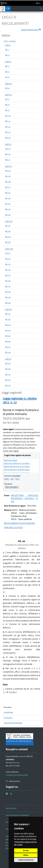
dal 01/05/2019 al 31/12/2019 (17, 466)
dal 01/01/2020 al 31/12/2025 (17, 463)
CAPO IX (8, 310)
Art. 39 (8, 297)
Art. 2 (7, 55)
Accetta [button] (26, 850)
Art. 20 (8, 182)
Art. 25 (8, 209)
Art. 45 (8, 336)
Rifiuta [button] (26, 855)
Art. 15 (8, 149)
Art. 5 (7, 77)
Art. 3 (7, 66)
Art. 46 (8, 341)
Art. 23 (8, 198)
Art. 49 (8, 363)
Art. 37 (8, 286)
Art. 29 (8, 237)
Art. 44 (8, 330)
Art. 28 (8, 231)
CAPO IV (8, 95)
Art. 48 (8, 352)
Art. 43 (8, 325)
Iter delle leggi (8, 712)
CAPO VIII (9, 249)
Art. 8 (7, 105)
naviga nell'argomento (31, 29)
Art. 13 (8, 132)
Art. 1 (7, 50)
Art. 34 (8, 270)
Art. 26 (8, 215)
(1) (4, 592)
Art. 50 (8, 369)
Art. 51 (8, 374)
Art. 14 (8, 138)
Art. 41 (8, 314)
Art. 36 (8, 281)
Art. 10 (8, 116)
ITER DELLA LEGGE (13, 528)
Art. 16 (8, 154)
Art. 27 (8, 226)
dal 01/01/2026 (11, 460)
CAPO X (8, 359)
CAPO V (8, 144)
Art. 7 (7, 99)
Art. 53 (8, 385)
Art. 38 (8, 292)
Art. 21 (8, 187)
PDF (12, 479)
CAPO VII (9, 221)
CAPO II (8, 62)
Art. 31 (8, 253)
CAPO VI (8, 166)
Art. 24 (8, 204)
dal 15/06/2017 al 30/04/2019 (17, 470)
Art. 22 (8, 193)
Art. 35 (8, 275)
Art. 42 (8, 319)
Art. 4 (7, 72)
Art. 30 (8, 242)
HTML (6, 479)
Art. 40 (8, 303)
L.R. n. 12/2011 (10, 41)
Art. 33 (8, 264)
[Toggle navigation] (41, 8)
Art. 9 (7, 110)
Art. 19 (8, 176)
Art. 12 (8, 127)
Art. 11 (8, 121)
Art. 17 (8, 160)
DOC (18, 479)
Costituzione (8, 718)
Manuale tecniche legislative (13, 723)
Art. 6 (7, 88)
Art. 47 (8, 347)
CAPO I (8, 45)
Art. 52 (8, 380)
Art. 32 (8, 259)
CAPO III (8, 84)
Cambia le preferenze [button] (26, 860)
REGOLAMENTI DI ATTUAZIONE (19, 523)
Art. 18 (8, 171)
